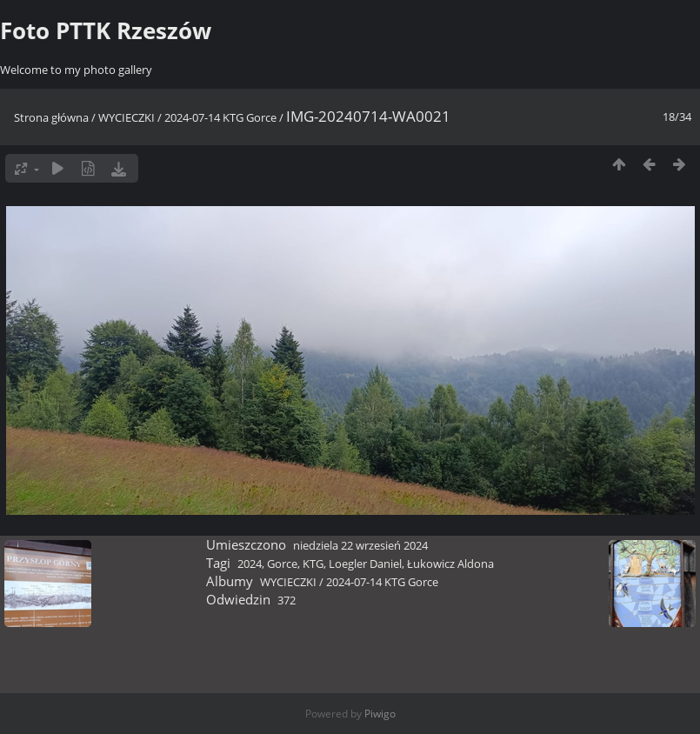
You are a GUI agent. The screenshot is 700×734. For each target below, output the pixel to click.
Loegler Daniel (365, 564)
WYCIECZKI (127, 117)
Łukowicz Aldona (450, 564)
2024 (250, 564)
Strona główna (51, 117)
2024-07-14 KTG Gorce (220, 117)
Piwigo (380, 714)
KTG (313, 564)
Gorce (282, 564)
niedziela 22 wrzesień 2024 (360, 545)
